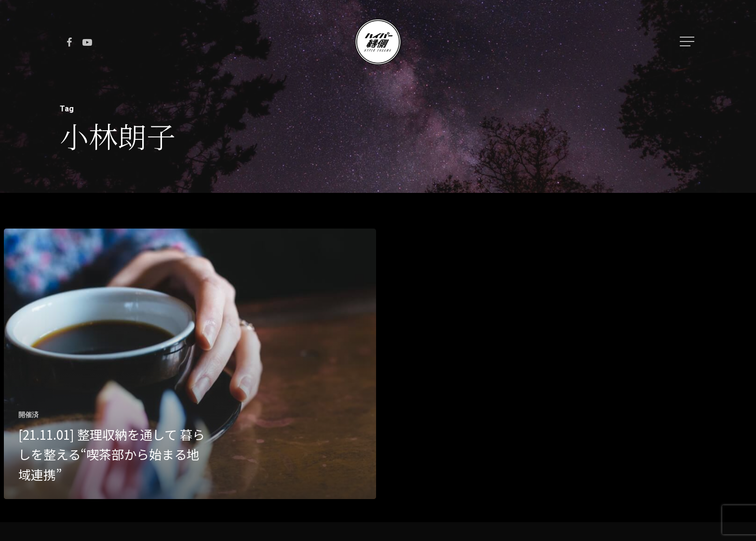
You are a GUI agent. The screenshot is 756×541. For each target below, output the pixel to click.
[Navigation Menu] (688, 41)
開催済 (28, 415)
